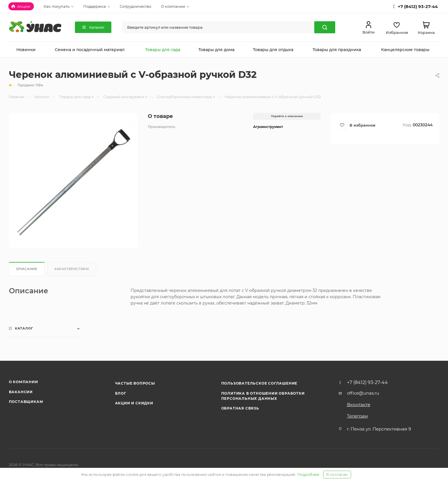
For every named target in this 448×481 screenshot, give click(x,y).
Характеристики (72, 269)
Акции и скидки (134, 403)
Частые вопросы (135, 383)
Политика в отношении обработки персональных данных (263, 396)
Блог (121, 393)
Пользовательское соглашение (259, 383)
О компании (24, 382)
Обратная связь (240, 408)
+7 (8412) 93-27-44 (367, 383)
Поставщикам (26, 402)
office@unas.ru (363, 393)
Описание (27, 269)
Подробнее (308, 475)
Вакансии (21, 392)
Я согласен (337, 475)
